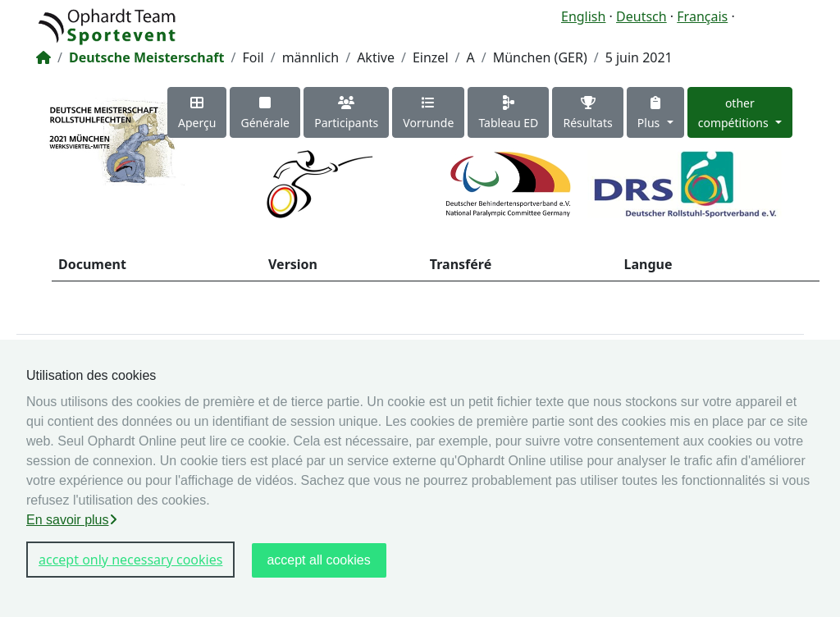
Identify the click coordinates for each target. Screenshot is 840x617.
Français (702, 16)
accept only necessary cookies (130, 560)
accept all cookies (318, 560)
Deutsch (641, 16)
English (583, 16)
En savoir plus (72, 520)
